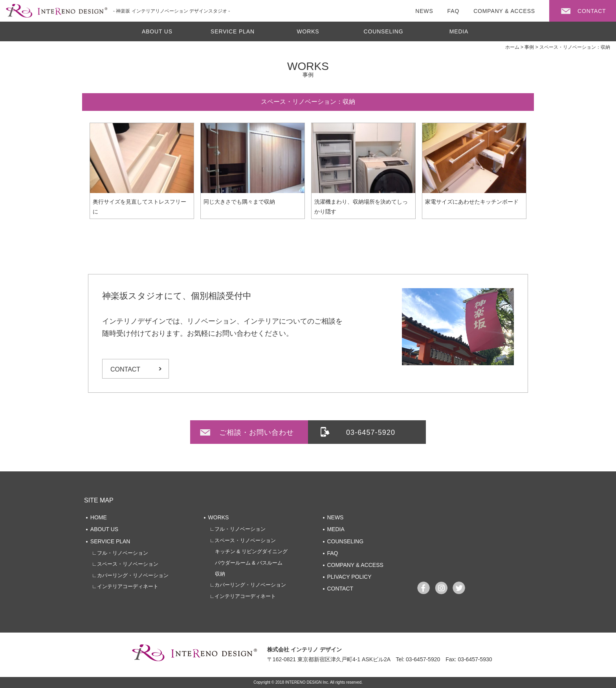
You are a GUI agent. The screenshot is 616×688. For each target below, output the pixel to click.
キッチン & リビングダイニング (249, 551)
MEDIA (459, 31)
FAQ (332, 553)
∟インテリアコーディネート (125, 586)
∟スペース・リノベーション (125, 564)
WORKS (308, 31)
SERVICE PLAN (233, 31)
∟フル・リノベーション (120, 553)
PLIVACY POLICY (349, 577)
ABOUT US (157, 31)
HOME (99, 517)
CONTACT (125, 369)
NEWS (335, 517)
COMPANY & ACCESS (355, 565)
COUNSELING (384, 31)
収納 (217, 574)
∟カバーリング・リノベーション (130, 575)
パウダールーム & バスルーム (246, 563)
